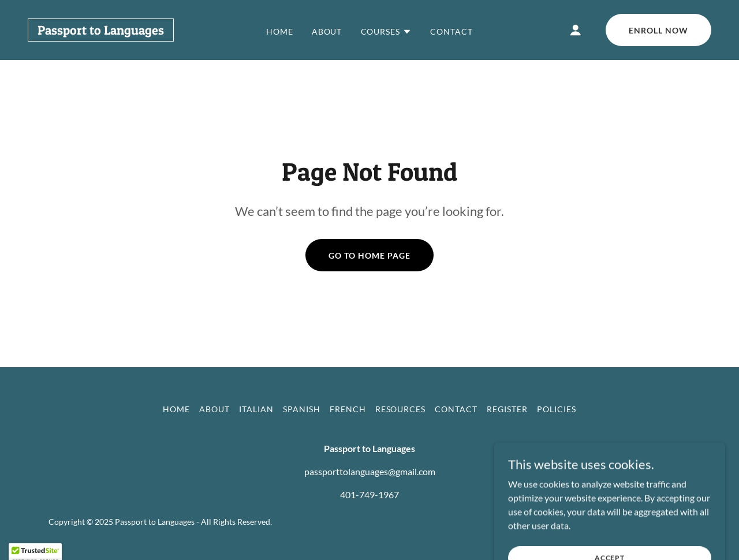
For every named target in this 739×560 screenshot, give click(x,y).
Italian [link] (256, 409)
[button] (387, 32)
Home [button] (176, 409)
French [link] (348, 409)
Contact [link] (451, 31)
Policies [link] (557, 409)
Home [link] (280, 31)
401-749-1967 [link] (369, 494)
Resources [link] (401, 409)
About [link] (327, 31)
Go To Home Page (369, 255)
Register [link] (507, 409)
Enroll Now (658, 30)
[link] (101, 31)
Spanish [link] (302, 409)
